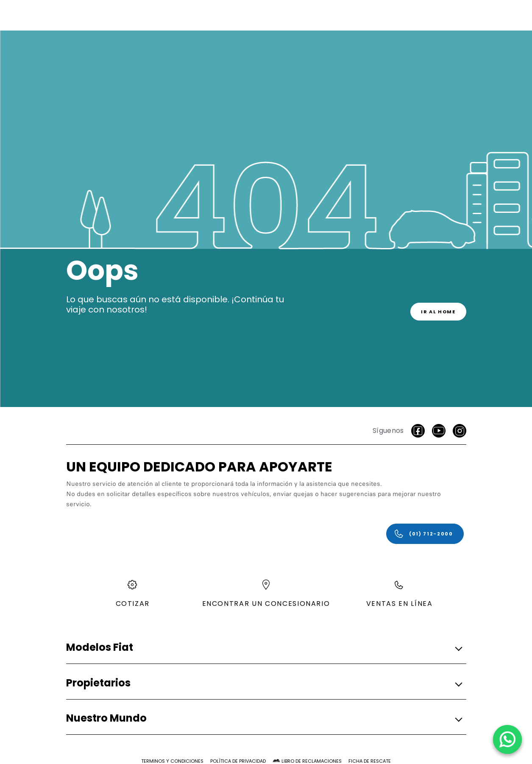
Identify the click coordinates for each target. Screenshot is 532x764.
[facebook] (418, 431)
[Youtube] (439, 431)
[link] (438, 312)
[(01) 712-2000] (425, 534)
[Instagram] (460, 431)
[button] (264, 648)
